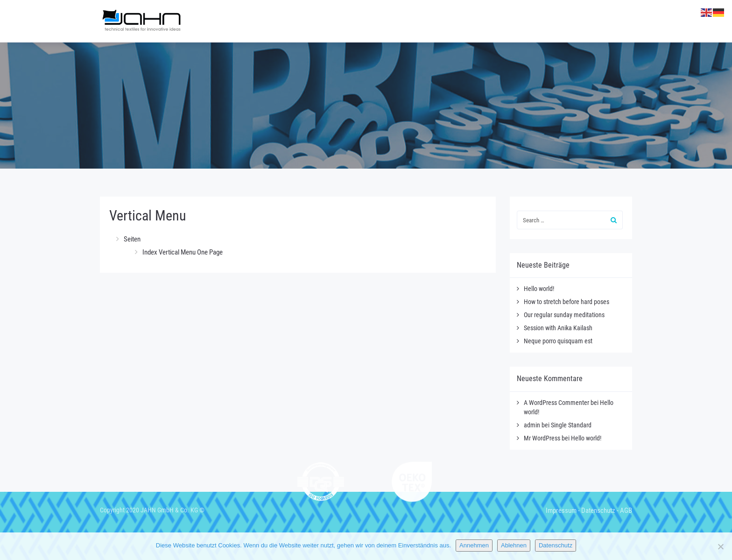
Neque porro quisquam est (558, 341)
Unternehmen (302, 21)
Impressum (561, 510)
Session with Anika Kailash (558, 328)
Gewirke (357, 21)
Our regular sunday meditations (564, 315)
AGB (626, 510)
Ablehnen (514, 545)
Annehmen (474, 545)
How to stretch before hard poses (567, 302)
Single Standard (571, 425)
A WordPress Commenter (556, 403)
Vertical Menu (148, 216)
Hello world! (539, 289)
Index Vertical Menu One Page (183, 252)
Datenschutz (598, 510)
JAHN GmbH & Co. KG (169, 510)
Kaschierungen (470, 21)
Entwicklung (600, 21)
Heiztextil (407, 21)
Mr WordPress (542, 438)
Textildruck (537, 21)
